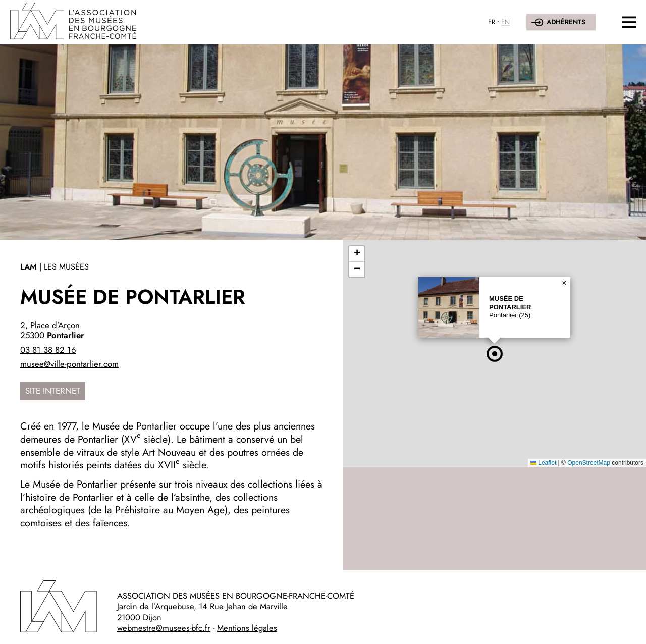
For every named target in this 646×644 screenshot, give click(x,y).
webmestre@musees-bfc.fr (164, 628)
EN (505, 22)
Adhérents (566, 22)
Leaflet (543, 463)
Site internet (53, 391)
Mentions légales (247, 628)
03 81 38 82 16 (48, 350)
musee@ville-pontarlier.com (69, 364)
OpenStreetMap (589, 463)
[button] (495, 354)
